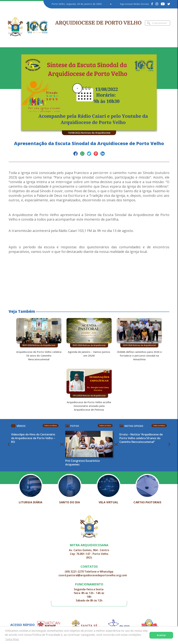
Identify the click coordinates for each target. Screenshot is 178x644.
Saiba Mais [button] (12, 639)
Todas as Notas (159, 426)
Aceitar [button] (161, 635)
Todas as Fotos (105, 426)
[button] (89, 275)
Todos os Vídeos (51, 426)
